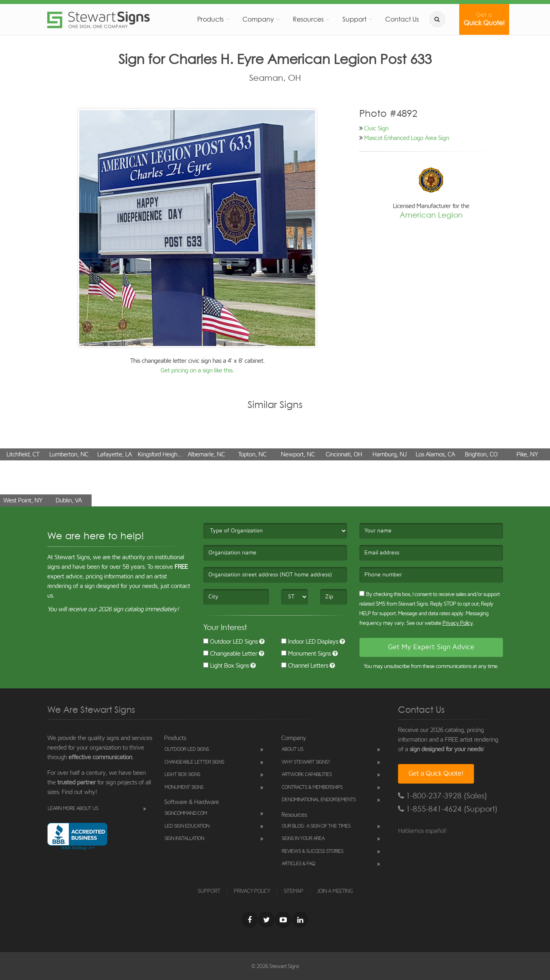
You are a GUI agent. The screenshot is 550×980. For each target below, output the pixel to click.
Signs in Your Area (303, 839)
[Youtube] (283, 920)
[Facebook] (250, 920)
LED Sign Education (187, 826)
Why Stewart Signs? (306, 762)
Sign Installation (184, 839)
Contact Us (402, 19)
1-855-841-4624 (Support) (448, 809)
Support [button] (354, 19)
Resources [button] (308, 19)
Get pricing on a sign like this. (197, 370)
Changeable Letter (230, 654)
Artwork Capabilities (307, 775)
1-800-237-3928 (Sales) (443, 796)
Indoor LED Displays (310, 642)
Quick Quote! (484, 19)
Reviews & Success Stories (312, 851)
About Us (292, 749)
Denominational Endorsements (319, 800)
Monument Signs (306, 654)
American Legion (431, 215)
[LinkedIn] (300, 920)
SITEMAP (293, 891)
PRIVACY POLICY (252, 891)
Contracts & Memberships (312, 787)
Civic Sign (376, 128)
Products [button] (210, 19)
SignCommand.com (186, 813)
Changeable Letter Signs (194, 762)
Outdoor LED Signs (230, 642)
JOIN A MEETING (335, 891)
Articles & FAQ (298, 864)
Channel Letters (305, 666)
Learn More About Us (73, 809)
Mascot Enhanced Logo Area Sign (406, 138)
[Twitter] (266, 920)
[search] (437, 19)
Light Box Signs (226, 666)
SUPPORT (209, 891)
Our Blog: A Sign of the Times (316, 826)
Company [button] (258, 19)
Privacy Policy (458, 623)
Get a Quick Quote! (436, 774)
